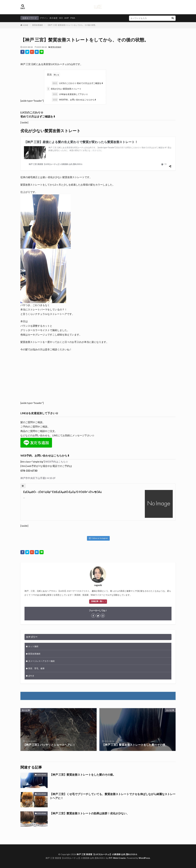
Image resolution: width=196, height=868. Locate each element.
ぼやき (31, 676)
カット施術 (33, 646)
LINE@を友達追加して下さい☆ (70, 94)
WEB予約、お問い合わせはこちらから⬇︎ (74, 100)
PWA (73, 18)
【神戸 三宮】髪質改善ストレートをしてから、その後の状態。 (72, 25)
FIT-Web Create (117, 858)
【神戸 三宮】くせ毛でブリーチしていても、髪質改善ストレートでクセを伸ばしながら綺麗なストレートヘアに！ (113, 796)
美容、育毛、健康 (36, 668)
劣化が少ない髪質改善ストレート (64, 89)
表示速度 (53, 18)
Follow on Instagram (98, 538)
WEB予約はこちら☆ (57, 462)
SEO (61, 18)
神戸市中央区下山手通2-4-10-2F (38, 478)
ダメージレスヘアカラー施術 (41, 661)
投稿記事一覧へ (97, 601)
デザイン (44, 18)
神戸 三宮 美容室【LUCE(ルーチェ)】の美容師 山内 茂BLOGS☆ (107, 854)
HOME (26, 25)
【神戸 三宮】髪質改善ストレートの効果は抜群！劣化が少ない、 (89, 813)
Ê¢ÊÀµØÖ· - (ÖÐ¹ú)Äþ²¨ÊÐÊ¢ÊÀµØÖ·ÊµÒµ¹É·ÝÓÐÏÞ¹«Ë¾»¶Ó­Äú (62, 492)
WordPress (144, 858)
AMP (67, 18)
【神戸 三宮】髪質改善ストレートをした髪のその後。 (83, 775)
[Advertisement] (98, 378)
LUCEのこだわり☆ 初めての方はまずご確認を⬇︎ (78, 83)
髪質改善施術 (38, 25)
